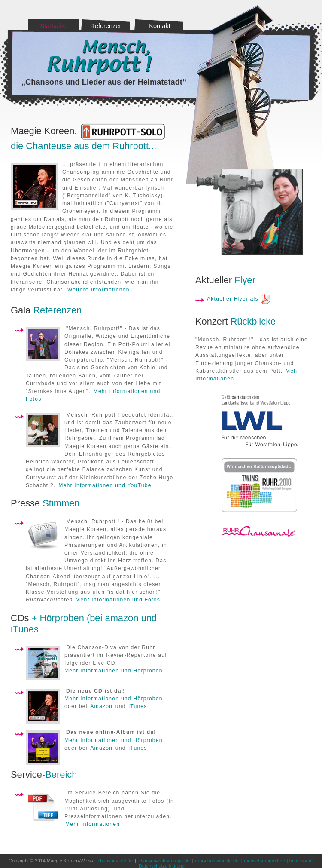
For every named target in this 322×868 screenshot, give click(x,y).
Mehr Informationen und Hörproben (114, 671)
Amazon (101, 706)
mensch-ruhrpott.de (264, 861)
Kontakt (159, 26)
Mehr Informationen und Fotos (118, 600)
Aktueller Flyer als (233, 299)
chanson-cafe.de (115, 861)
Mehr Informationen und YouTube (105, 485)
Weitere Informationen (99, 290)
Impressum (301, 861)
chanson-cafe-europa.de (164, 861)
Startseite (53, 26)
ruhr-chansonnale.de (217, 861)
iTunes (138, 706)
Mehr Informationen (93, 824)
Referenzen (106, 26)
